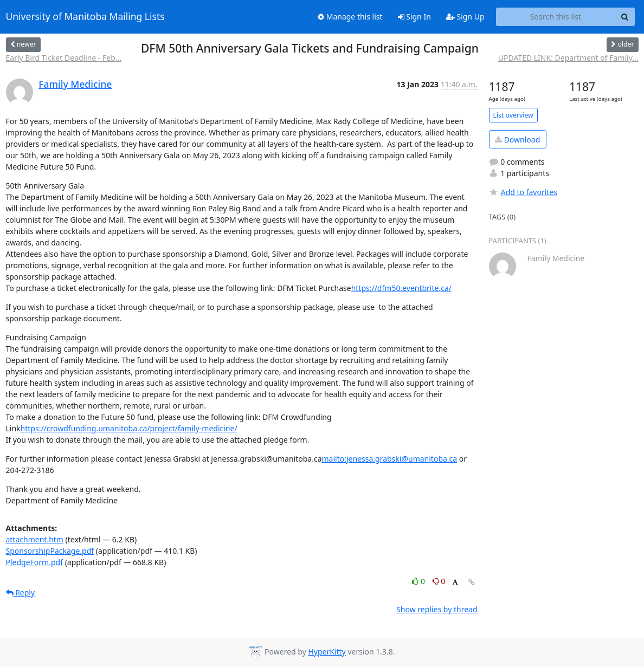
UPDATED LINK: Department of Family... (568, 58)
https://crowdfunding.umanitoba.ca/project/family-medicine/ (129, 428)
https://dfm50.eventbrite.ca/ (401, 288)
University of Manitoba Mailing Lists (85, 17)
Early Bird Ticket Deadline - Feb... (64, 58)
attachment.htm (35, 539)
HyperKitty (327, 652)
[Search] (625, 17)
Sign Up (465, 17)
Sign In (414, 17)
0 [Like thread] (419, 581)
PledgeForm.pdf (35, 562)
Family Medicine (75, 84)
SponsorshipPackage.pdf (50, 551)
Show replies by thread (437, 609)
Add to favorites (523, 192)
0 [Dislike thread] (439, 581)
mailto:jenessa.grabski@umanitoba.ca (390, 459)
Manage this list (350, 17)
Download (517, 140)
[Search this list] (556, 17)
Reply (21, 592)
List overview (513, 115)
